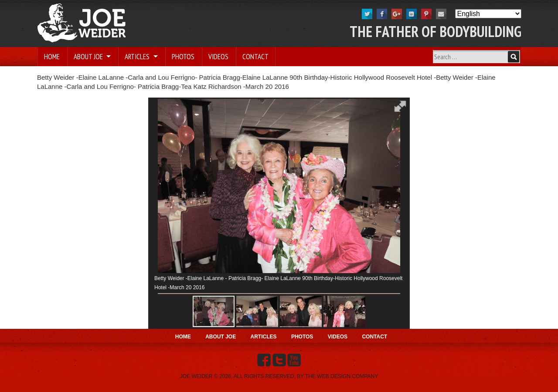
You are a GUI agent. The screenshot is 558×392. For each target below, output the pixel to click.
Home (52, 57)
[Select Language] (488, 14)
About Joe (89, 57)
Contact (255, 57)
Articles (138, 57)
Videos (218, 57)
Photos (183, 57)
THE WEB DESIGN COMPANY (342, 376)
